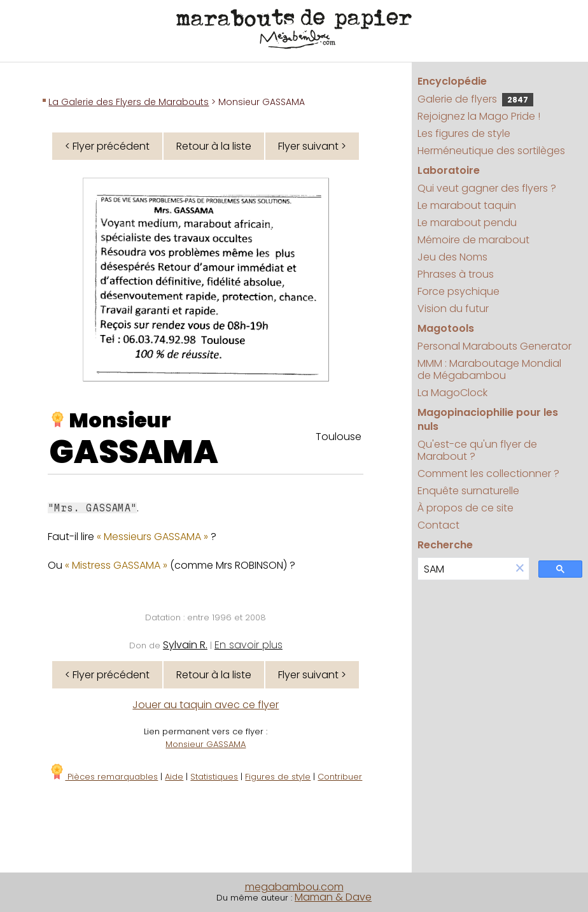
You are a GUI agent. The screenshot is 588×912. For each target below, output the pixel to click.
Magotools (446, 328)
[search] (465, 569)
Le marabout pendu (467, 223)
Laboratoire (449, 170)
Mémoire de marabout (473, 240)
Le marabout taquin (467, 205)
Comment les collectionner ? (488, 474)
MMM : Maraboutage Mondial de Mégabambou (489, 369)
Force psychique (458, 291)
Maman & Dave (333, 897)
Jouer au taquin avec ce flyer (206, 705)
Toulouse (339, 437)
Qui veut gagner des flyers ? (487, 188)
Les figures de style (464, 133)
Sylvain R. (185, 645)
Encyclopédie (452, 81)
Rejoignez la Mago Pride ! (479, 116)
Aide (174, 777)
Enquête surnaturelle (468, 491)
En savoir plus (248, 645)
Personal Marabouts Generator (494, 346)
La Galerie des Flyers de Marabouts (129, 102)
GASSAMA (134, 452)
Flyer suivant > (312, 146)
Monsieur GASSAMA (206, 744)
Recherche (445, 545)
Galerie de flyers (475, 99)
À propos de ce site (465, 508)
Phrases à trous (456, 274)
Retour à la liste (214, 146)
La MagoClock (452, 393)
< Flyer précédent (107, 146)
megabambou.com (294, 887)
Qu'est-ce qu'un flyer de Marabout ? (477, 450)
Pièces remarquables (103, 777)
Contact (438, 525)
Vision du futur (453, 309)
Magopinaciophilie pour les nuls (488, 419)
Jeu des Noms (452, 257)
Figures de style (278, 777)
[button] (520, 569)
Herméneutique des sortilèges (491, 151)
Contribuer (340, 777)
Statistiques (214, 777)
